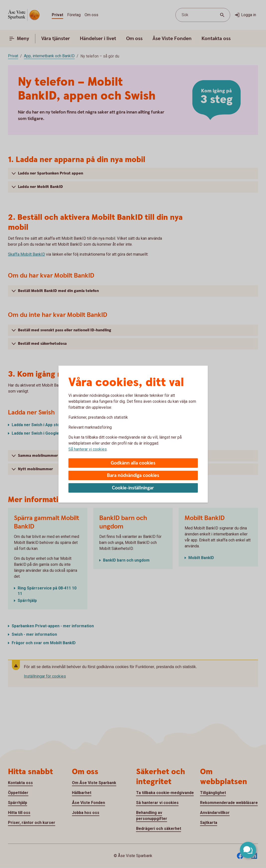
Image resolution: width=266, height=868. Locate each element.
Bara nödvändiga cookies (133, 476)
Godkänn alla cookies (133, 463)
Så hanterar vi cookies (88, 449)
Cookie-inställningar (133, 488)
